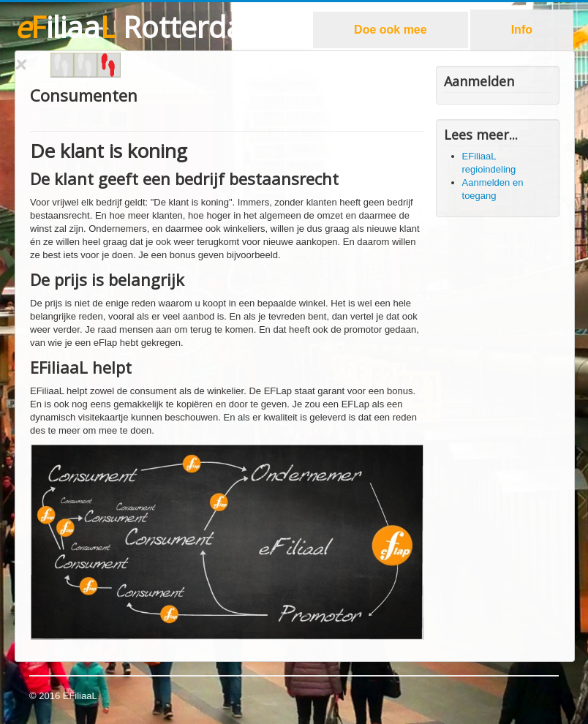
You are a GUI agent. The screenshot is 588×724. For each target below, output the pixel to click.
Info (522, 30)
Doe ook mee (391, 30)
